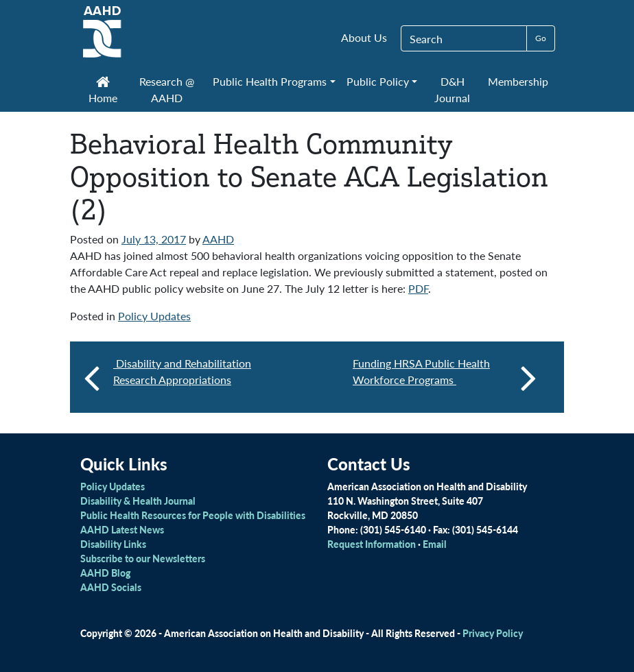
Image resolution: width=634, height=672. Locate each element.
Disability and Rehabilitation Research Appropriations (182, 371)
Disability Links (113, 544)
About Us (364, 37)
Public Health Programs (270, 81)
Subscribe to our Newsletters (143, 558)
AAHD (218, 239)
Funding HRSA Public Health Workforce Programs (445, 377)
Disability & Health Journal (138, 501)
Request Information (372, 544)
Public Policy (378, 81)
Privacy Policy (493, 633)
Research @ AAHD (167, 89)
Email (435, 544)
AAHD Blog (105, 573)
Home (103, 91)
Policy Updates (154, 316)
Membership (518, 81)
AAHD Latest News (122, 529)
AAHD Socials (111, 587)
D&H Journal (452, 89)
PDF (418, 288)
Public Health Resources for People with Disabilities (193, 515)
